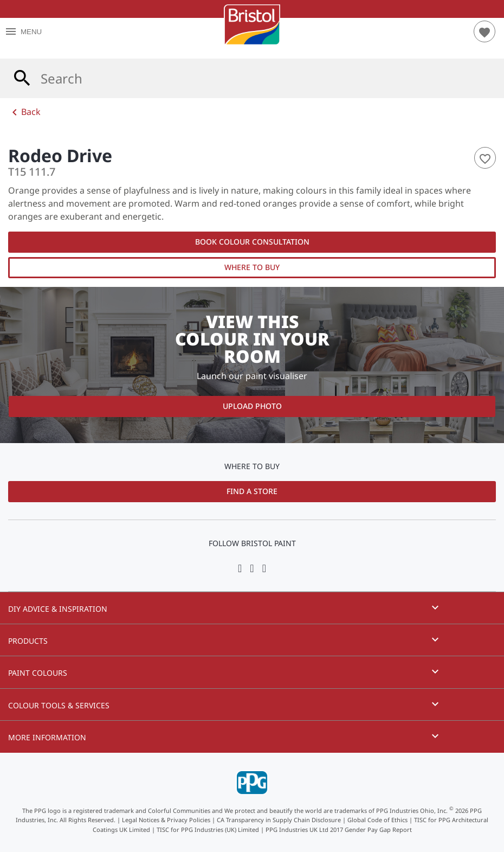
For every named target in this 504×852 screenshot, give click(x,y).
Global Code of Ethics (377, 820)
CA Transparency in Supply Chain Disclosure (279, 820)
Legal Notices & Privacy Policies (166, 820)
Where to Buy (252, 267)
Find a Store (252, 491)
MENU (23, 32)
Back (24, 112)
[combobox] (252, 78)
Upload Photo (252, 406)
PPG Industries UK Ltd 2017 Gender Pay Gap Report (339, 829)
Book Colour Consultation (252, 242)
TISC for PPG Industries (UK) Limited (208, 829)
